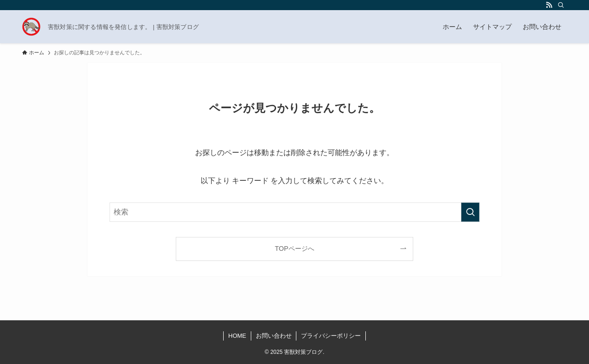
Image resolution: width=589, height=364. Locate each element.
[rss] (549, 5)
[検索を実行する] (470, 212)
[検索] (561, 5)
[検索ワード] (294, 212)
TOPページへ (294, 248)
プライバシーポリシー (331, 336)
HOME (237, 336)
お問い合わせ (274, 336)
